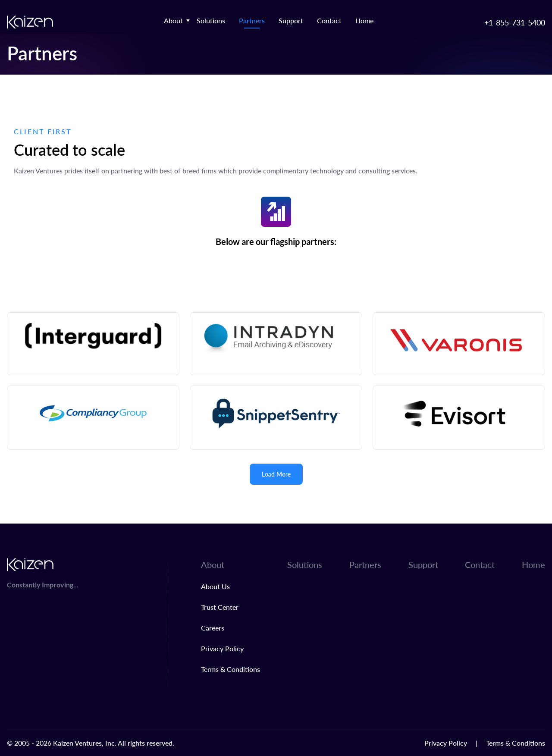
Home (364, 20)
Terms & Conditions (231, 669)
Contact (329, 20)
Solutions (211, 20)
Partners (252, 20)
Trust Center (220, 607)
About (173, 20)
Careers (213, 628)
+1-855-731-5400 (515, 22)
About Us (215, 586)
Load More (276, 474)
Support (291, 20)
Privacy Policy (222, 648)
